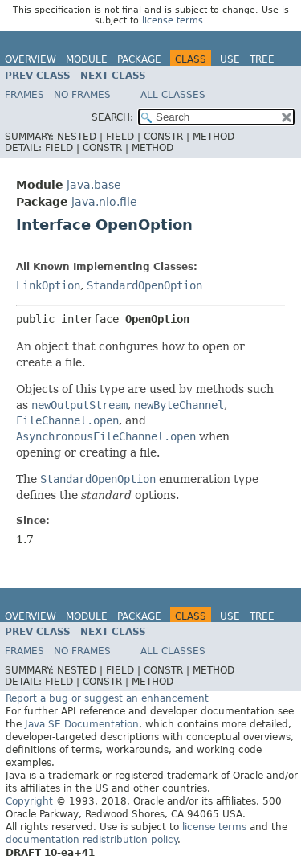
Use (230, 59)
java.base (94, 185)
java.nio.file (104, 202)
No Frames (82, 95)
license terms (173, 20)
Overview (31, 59)
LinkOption (48, 285)
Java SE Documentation (82, 724)
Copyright (29, 801)
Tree (262, 59)
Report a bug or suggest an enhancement (107, 698)
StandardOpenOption (144, 285)
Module (87, 59)
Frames (24, 95)
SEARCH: (112, 117)
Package (139, 59)
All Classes (173, 95)
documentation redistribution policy (92, 840)
